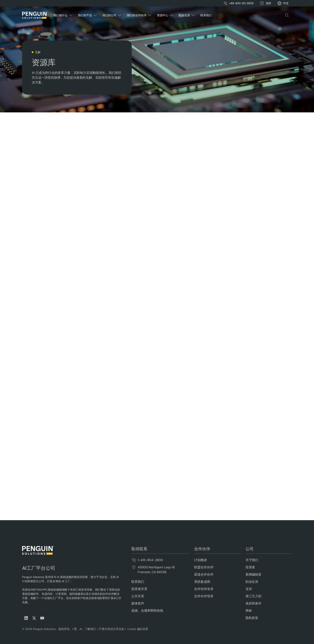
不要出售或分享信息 (111, 629)
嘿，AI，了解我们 (85, 629)
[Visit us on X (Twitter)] (34, 618)
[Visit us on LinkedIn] (26, 618)
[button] (286, 3)
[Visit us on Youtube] (42, 618)
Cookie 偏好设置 (138, 629)
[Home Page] (35, 15)
